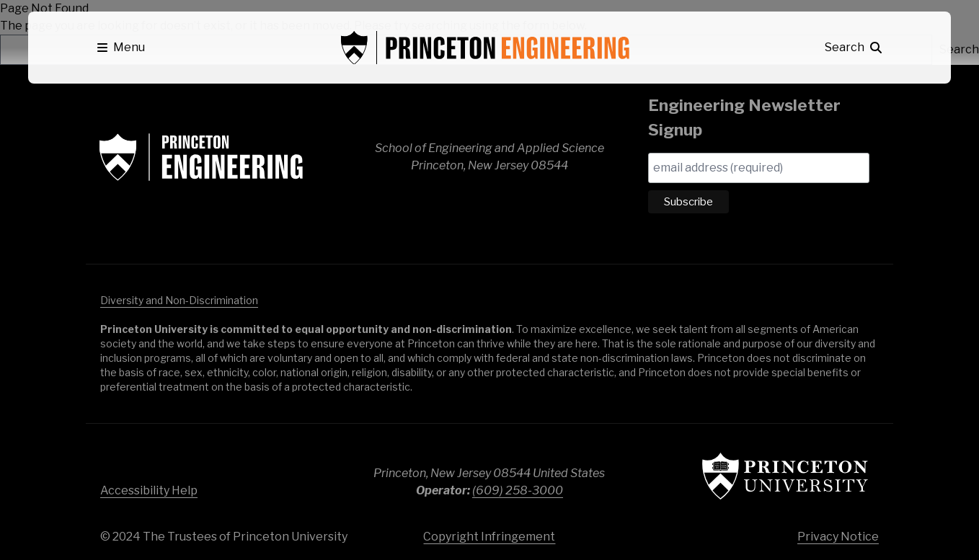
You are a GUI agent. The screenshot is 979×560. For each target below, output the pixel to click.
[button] (121, 48)
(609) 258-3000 (518, 490)
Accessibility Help (149, 490)
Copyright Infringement (489, 537)
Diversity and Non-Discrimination (179, 300)
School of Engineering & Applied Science (201, 157)
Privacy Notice (838, 537)
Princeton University (785, 476)
